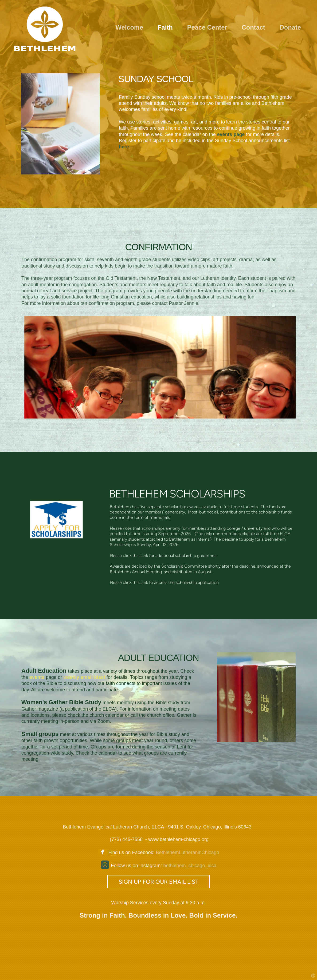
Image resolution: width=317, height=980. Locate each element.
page (231, 134)
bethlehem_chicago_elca (190, 866)
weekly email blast (85, 677)
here (124, 147)
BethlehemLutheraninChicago (187, 852)
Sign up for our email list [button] (158, 882)
